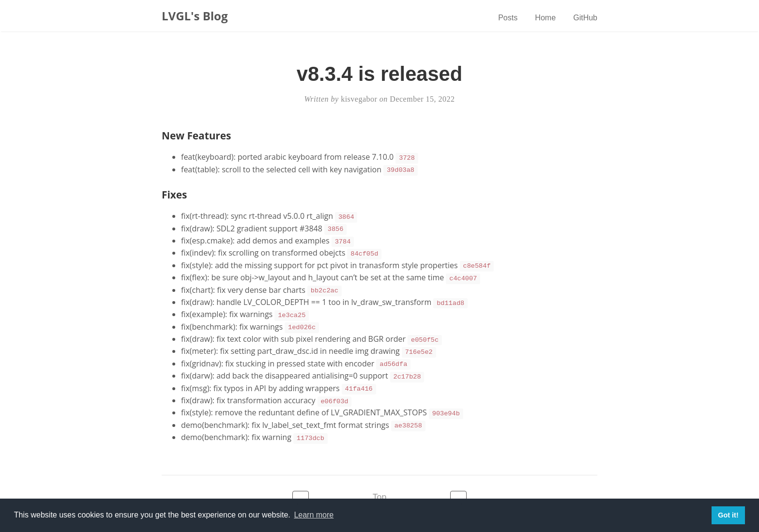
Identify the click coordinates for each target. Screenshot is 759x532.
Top (379, 483)
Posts (508, 18)
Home (545, 18)
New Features (196, 136)
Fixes (174, 193)
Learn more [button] (314, 515)
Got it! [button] (728, 515)
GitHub (585, 18)
